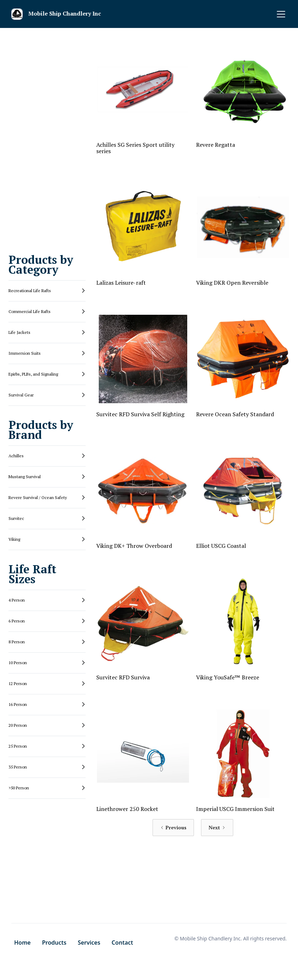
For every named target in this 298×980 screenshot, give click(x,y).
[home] (59, 14)
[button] (280, 14)
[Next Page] (217, 828)
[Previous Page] (173, 828)
